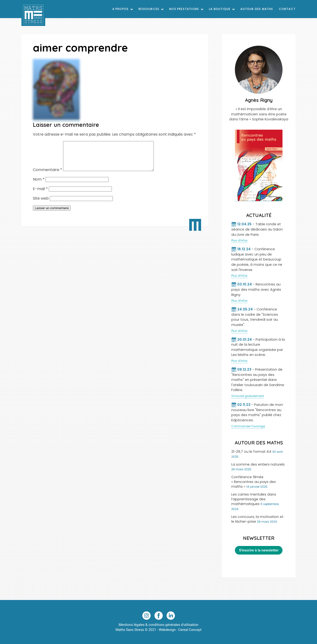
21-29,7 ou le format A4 (251, 452)
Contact (287, 9)
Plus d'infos (239, 240)
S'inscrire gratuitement (248, 396)
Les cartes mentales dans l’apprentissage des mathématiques (254, 499)
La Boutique (220, 9)
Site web (41, 204)
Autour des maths (257, 9)
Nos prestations (184, 9)
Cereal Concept (190, 630)
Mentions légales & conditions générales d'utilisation (158, 625)
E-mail (40, 194)
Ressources (149, 9)
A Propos (121, 9)
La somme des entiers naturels (258, 464)
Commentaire (47, 175)
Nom (39, 185)
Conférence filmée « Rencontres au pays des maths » (254, 482)
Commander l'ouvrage (248, 426)
